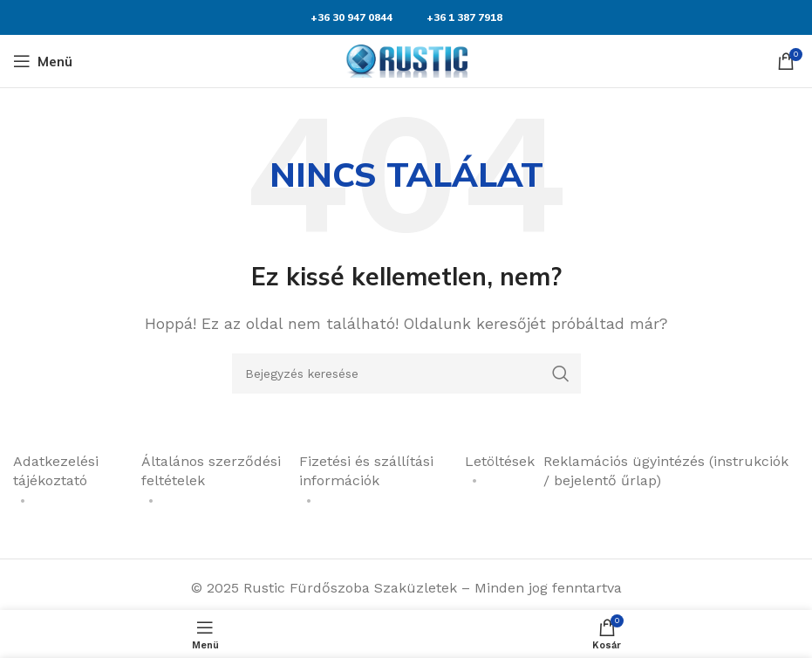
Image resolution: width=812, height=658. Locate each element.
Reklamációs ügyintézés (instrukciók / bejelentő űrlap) (666, 471)
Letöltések (500, 461)
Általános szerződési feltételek (211, 471)
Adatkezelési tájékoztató (56, 471)
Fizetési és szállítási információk (366, 471)
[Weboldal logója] (406, 60)
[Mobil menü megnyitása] (43, 61)
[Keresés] (406, 374)
